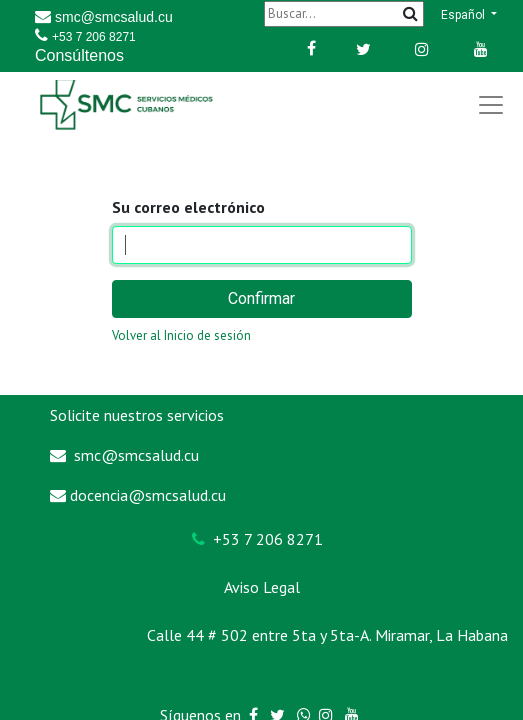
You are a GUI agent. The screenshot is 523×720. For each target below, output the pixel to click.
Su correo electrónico (188, 207)
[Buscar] (344, 13)
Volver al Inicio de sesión (181, 335)
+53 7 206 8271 (94, 37)
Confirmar (261, 298)
